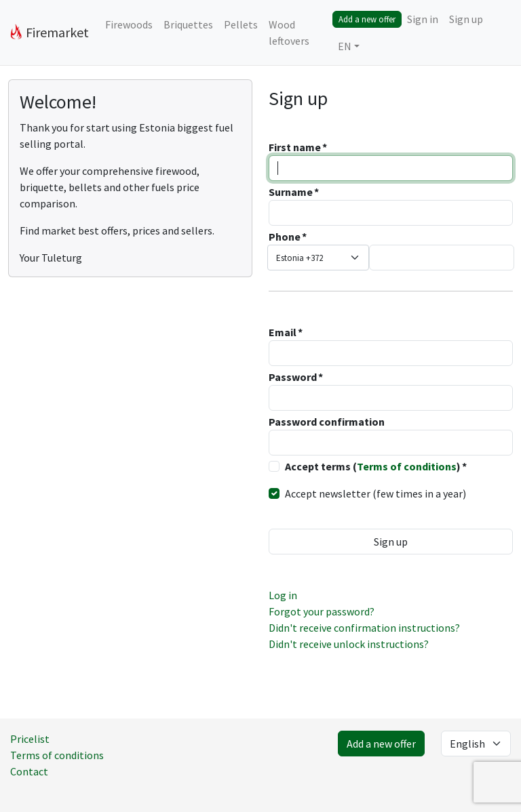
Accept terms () (373, 466)
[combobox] (318, 258)
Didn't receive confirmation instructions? (364, 628)
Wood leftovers (289, 33)
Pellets (241, 24)
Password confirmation (327, 422)
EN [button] (345, 46)
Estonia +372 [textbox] (300, 258)
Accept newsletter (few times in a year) (375, 493)
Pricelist (30, 739)
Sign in (423, 19)
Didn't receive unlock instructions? (349, 644)
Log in (283, 595)
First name (295, 147)
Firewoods (129, 24)
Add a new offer (367, 19)
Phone (285, 237)
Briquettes (188, 24)
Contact (29, 771)
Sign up (466, 19)
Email (283, 332)
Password (293, 377)
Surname (291, 192)
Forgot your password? (322, 611)
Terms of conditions (407, 466)
